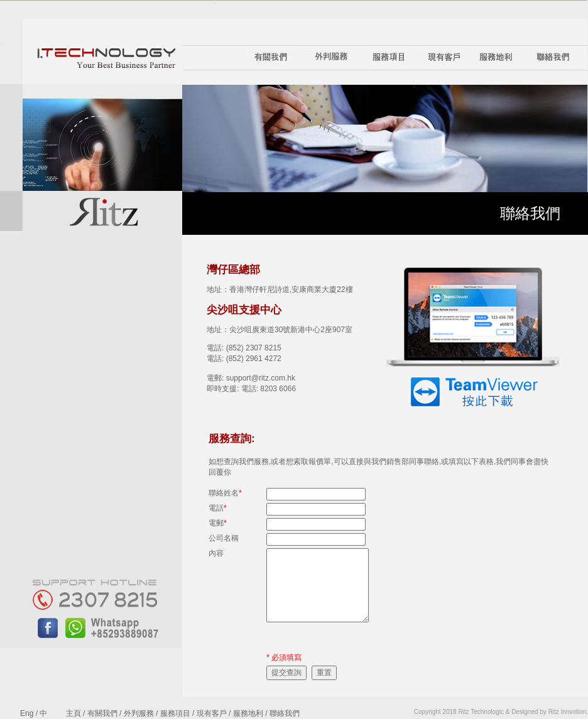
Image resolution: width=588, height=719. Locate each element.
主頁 (73, 713)
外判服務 (139, 713)
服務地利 (248, 713)
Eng (27, 713)
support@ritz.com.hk (261, 378)
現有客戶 (212, 713)
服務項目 (175, 713)
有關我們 (102, 713)
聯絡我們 (285, 713)
